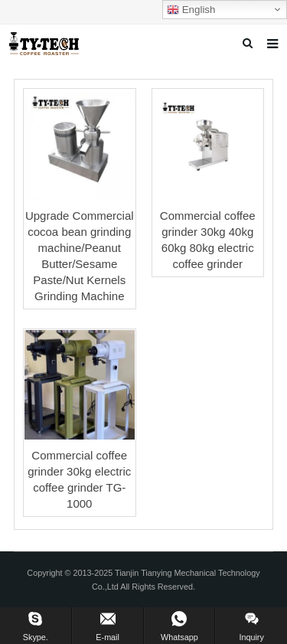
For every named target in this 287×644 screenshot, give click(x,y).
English (191, 10)
